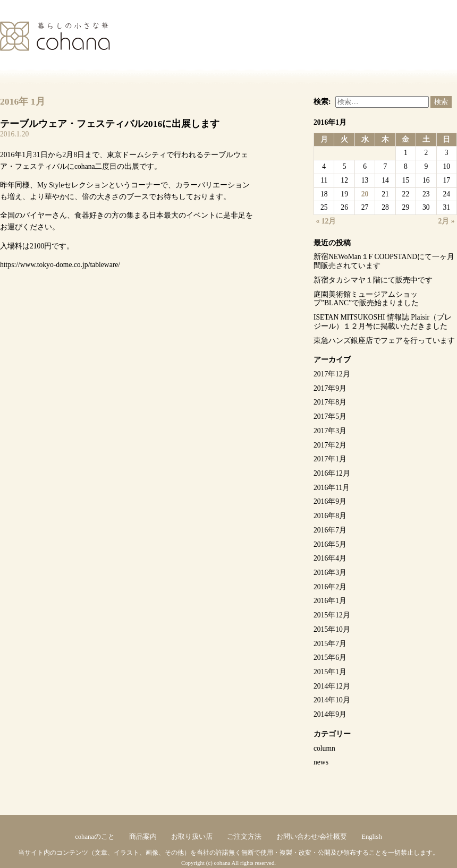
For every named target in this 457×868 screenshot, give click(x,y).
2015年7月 (330, 644)
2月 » (447, 221)
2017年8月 (330, 402)
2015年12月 (332, 615)
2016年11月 (332, 488)
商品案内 (143, 837)
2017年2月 (330, 445)
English (372, 837)
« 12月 (326, 221)
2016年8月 (330, 516)
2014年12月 (332, 686)
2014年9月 (330, 714)
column (324, 748)
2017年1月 (330, 459)
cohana (55, 36)
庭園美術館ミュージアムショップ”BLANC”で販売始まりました (366, 299)
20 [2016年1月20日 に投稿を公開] (365, 194)
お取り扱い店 (192, 837)
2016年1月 (330, 601)
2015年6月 (330, 658)
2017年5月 (330, 416)
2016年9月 (330, 501)
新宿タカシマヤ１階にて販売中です (373, 280)
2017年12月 (332, 374)
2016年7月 (330, 530)
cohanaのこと (95, 837)
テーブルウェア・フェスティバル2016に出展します (110, 124)
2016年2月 (330, 587)
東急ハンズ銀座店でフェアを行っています (384, 341)
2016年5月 (330, 544)
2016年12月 (332, 473)
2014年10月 (332, 700)
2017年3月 (330, 431)
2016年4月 (330, 558)
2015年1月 (330, 672)
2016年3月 (330, 573)
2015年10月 (332, 629)
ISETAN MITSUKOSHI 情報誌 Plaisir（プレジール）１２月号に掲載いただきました (383, 322)
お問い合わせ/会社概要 (312, 837)
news (321, 762)
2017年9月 (330, 388)
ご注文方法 (244, 837)
